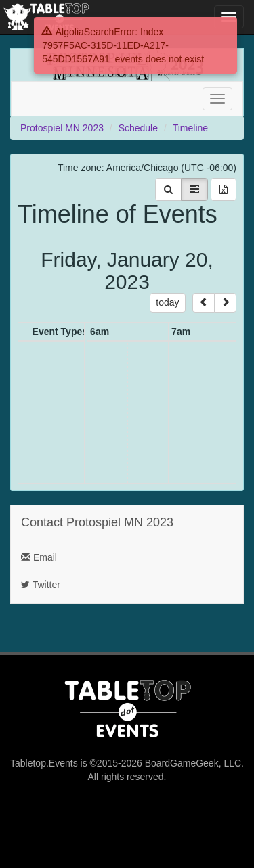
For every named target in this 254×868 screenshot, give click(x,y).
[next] (225, 303)
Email (39, 557)
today (167, 302)
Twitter (41, 585)
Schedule (138, 128)
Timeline (190, 128)
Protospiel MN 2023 (62, 128)
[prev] (204, 303)
